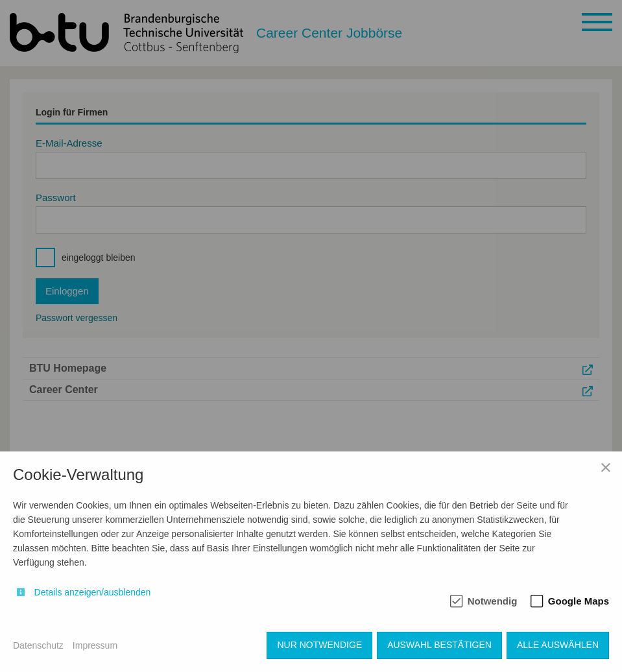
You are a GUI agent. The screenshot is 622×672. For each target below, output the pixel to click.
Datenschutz (38, 645)
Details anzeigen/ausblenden (93, 592)
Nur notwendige (319, 645)
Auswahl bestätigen (439, 645)
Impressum (95, 645)
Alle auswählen (558, 645)
